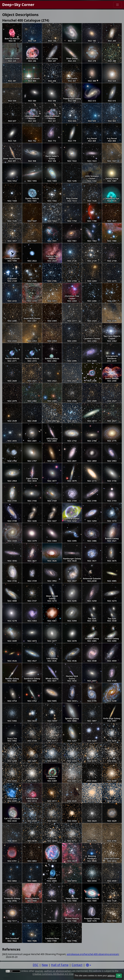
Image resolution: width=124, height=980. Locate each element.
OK (119, 976)
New (45, 965)
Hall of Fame (60, 965)
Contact (77, 965)
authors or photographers (58, 971)
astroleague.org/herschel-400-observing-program (93, 954)
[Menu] (117, 5)
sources (39, 971)
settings (111, 976)
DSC (36, 965)
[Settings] (88, 965)
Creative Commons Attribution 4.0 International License (62, 974)
